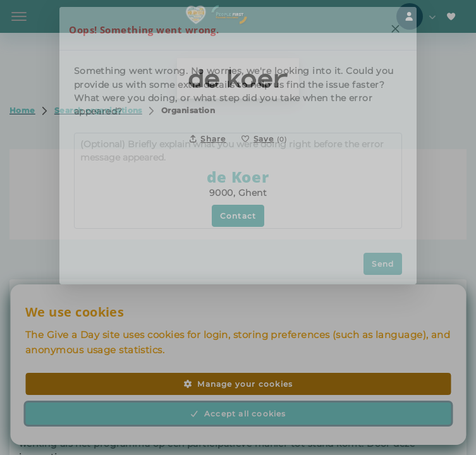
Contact (238, 216)
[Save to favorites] (264, 139)
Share (208, 139)
